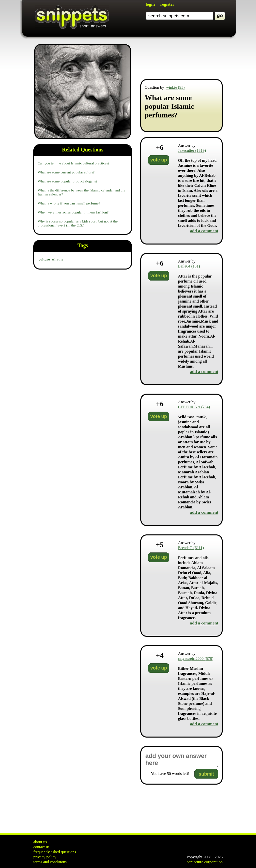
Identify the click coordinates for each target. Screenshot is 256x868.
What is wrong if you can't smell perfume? (69, 203)
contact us (41, 847)
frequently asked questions (55, 852)
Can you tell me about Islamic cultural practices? (73, 163)
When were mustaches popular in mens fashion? (73, 212)
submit (206, 774)
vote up (159, 160)
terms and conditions (50, 862)
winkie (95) (175, 87)
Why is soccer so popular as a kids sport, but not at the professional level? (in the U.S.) (78, 223)
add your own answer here (181, 760)
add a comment (204, 231)
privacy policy (45, 857)
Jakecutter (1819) (192, 150)
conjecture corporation (205, 862)
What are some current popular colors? (66, 172)
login (150, 4)
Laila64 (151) (189, 266)
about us (40, 842)
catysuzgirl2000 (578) (196, 659)
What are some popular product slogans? (67, 181)
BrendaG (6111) (191, 548)
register (167, 4)
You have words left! (170, 774)
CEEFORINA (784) (194, 407)
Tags (82, 245)
